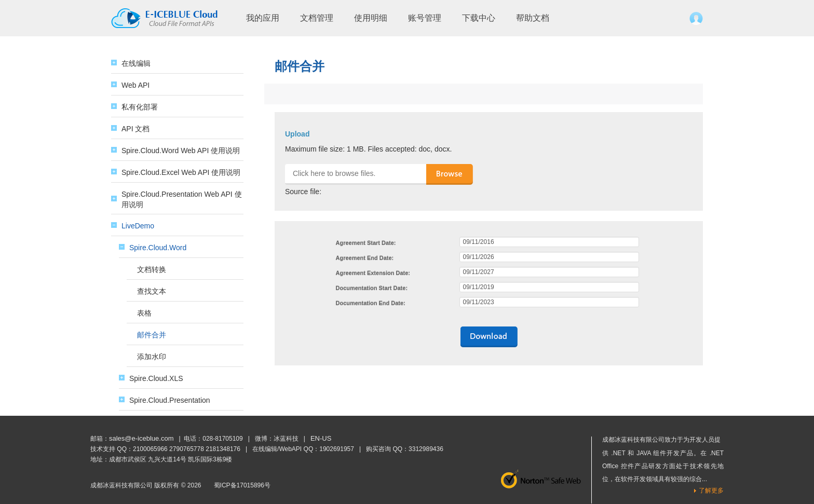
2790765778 (187, 449)
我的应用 (263, 18)
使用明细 (371, 18)
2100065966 (150, 449)
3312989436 (426, 449)
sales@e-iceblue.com (141, 438)
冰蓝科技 (286, 439)
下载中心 (479, 18)
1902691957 (337, 449)
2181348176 (223, 449)
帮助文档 (533, 18)
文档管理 (317, 18)
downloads (489, 337)
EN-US (321, 438)
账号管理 (425, 18)
